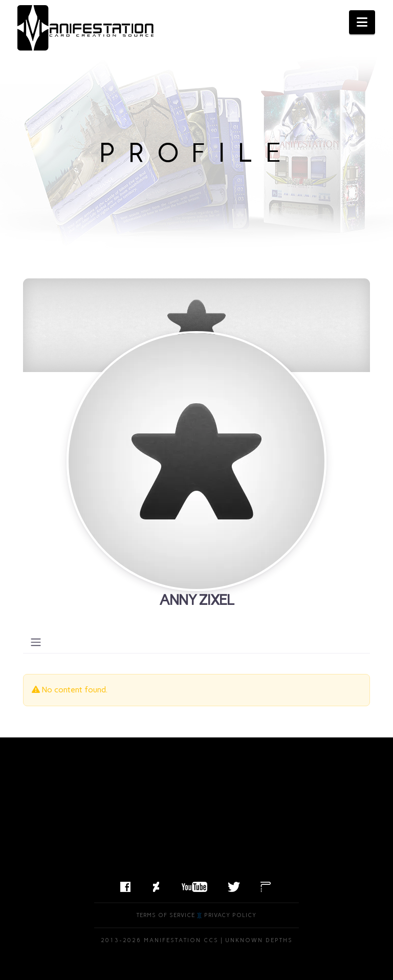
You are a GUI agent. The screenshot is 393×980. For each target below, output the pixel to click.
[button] (362, 22)
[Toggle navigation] (36, 642)
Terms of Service (166, 915)
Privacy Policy (230, 915)
